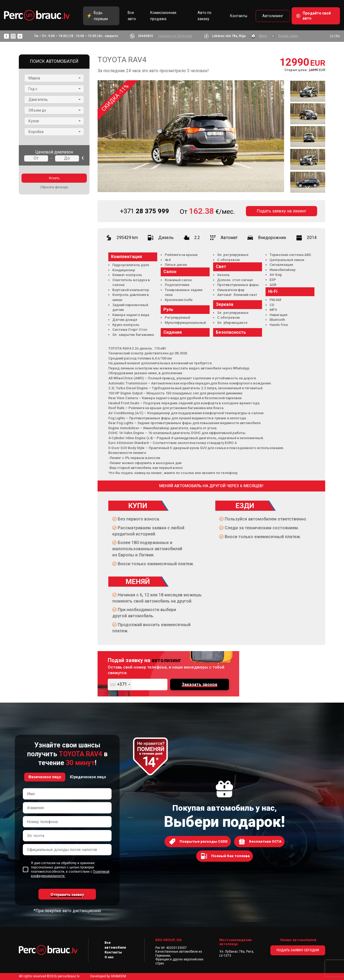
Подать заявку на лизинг (282, 211)
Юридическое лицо (88, 777)
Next (307, 187)
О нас (109, 957)
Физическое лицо (45, 777)
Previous (307, 87)
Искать (54, 178)
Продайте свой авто (317, 16)
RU (338, 36)
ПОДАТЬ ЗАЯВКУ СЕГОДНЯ (298, 950)
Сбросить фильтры (54, 187)
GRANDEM (118, 976)
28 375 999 (144, 211)
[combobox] (120, 684)
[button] (54, 78)
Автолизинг (273, 16)
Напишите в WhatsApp (175, 36)
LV (332, 36)
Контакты (239, 16)
